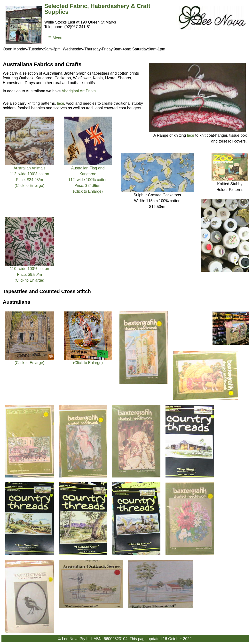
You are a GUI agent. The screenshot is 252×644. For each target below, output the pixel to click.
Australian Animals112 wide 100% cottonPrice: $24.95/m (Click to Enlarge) (29, 175)
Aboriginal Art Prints (79, 91)
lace (191, 135)
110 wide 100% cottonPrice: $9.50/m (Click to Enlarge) (29, 272)
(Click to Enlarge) (29, 361)
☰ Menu (55, 38)
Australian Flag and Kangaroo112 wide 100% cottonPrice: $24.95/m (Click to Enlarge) (88, 178)
